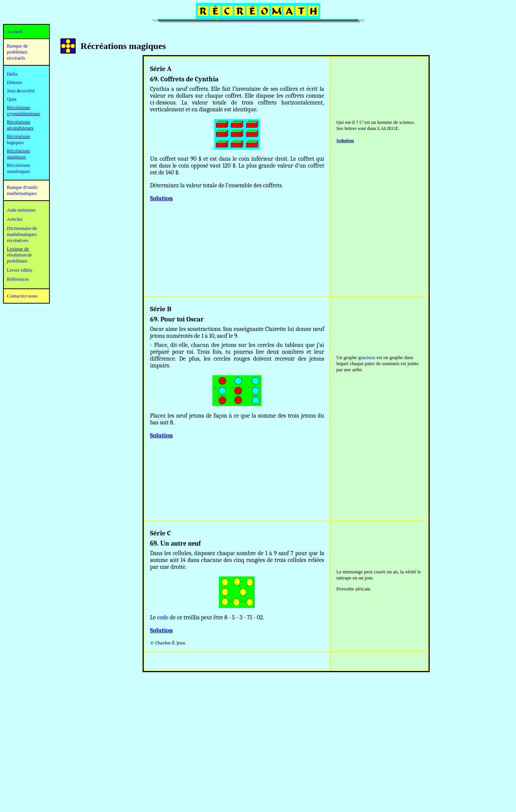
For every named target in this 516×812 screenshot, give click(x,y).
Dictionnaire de (22, 228)
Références (18, 279)
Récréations (18, 136)
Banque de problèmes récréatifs (17, 52)
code (163, 617)
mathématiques (22, 234)
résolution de (19, 255)
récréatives (17, 240)
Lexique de (18, 249)
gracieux (367, 357)
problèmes (17, 261)
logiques (15, 142)
